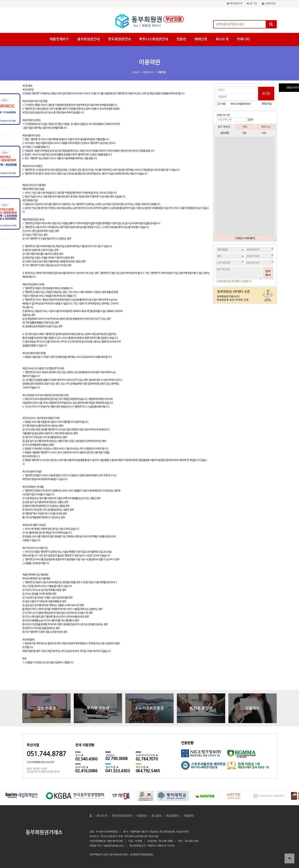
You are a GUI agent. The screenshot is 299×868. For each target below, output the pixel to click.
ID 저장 (222, 104)
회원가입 (269, 3)
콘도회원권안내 (119, 39)
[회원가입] (266, 104)
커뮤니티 (243, 39)
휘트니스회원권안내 (154, 39)
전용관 (181, 39)
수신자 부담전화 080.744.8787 (41, 762)
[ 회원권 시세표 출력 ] (245, 238)
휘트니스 (266, 127)
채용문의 (189, 816)
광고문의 (156, 816)
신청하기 (268, 273)
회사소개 (222, 39)
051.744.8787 (46, 754)
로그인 (252, 3)
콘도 (245, 127)
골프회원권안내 (88, 39)
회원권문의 (172, 816)
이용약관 (141, 816)
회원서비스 (148, 72)
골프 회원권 (224, 127)
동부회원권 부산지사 (149, 21)
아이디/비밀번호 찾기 (241, 104)
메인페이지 (235, 3)
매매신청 (201, 39)
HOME (136, 72)
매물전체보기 (59, 39)
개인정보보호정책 (122, 816)
